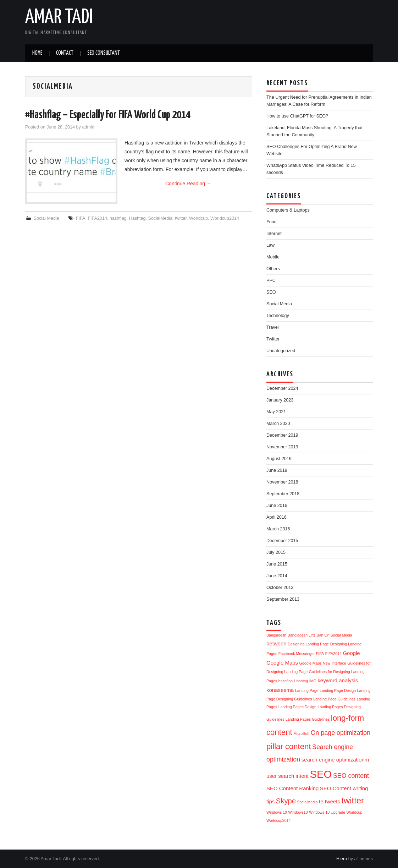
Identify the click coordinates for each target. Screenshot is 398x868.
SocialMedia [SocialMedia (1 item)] (308, 802)
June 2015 (277, 564)
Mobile (273, 257)
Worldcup (198, 218)
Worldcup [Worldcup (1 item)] (355, 812)
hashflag (118, 218)
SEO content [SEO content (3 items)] (351, 776)
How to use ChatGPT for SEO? (297, 116)
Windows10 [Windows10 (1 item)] (298, 812)
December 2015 (282, 541)
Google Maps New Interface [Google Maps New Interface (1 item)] (323, 663)
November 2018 (282, 482)
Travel (273, 327)
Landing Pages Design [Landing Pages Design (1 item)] (297, 707)
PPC (271, 280)
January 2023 (280, 400)
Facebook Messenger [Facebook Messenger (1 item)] (297, 654)
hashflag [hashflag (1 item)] (286, 681)
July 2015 (276, 552)
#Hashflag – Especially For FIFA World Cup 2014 (108, 115)
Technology (278, 316)
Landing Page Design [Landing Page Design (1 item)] (338, 690)
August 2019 (279, 459)
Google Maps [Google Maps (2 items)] (282, 663)
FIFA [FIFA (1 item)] (320, 654)
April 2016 (277, 517)
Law (270, 245)
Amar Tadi (59, 17)
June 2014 (277, 576)
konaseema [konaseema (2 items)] (280, 690)
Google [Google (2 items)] (351, 653)
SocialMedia (161, 218)
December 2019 (282, 435)
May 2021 (276, 412)
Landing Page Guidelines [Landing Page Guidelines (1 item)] (334, 699)
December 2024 (282, 388)
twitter (181, 218)
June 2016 (277, 506)
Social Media (46, 218)
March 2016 (278, 529)
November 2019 (282, 447)
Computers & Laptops (288, 210)
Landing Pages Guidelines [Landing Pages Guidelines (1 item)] (308, 719)
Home (37, 53)
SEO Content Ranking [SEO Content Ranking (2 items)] (292, 788)
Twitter (273, 339)
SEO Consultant (104, 53)
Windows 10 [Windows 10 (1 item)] (277, 812)
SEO (271, 292)
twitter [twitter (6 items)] (353, 800)
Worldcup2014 (225, 218)
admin (88, 127)
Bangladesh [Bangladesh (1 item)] (276, 635)
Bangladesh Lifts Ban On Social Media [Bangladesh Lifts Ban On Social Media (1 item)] (320, 635)
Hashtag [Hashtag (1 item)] (301, 681)
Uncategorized (281, 351)
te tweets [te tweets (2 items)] (330, 801)
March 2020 (278, 424)
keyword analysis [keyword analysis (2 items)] (338, 680)
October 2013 (280, 588)
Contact (65, 53)
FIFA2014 (97, 218)
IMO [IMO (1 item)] (313, 681)
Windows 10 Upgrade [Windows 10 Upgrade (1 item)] (327, 812)
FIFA (81, 218)
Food (272, 222)
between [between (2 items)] (277, 643)
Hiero (342, 859)
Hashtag (137, 218)
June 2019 (277, 470)
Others (273, 269)
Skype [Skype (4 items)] (286, 801)
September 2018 (283, 494)
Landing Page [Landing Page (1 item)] (307, 690)
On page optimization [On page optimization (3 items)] (341, 733)
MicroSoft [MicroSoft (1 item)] (301, 733)
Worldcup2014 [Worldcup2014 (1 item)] (279, 820)
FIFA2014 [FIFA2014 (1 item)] (333, 654)
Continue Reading (188, 184)
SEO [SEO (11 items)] (321, 774)
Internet (274, 234)
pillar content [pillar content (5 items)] (289, 746)
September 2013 (283, 599)
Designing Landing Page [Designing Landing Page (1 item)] (308, 644)
